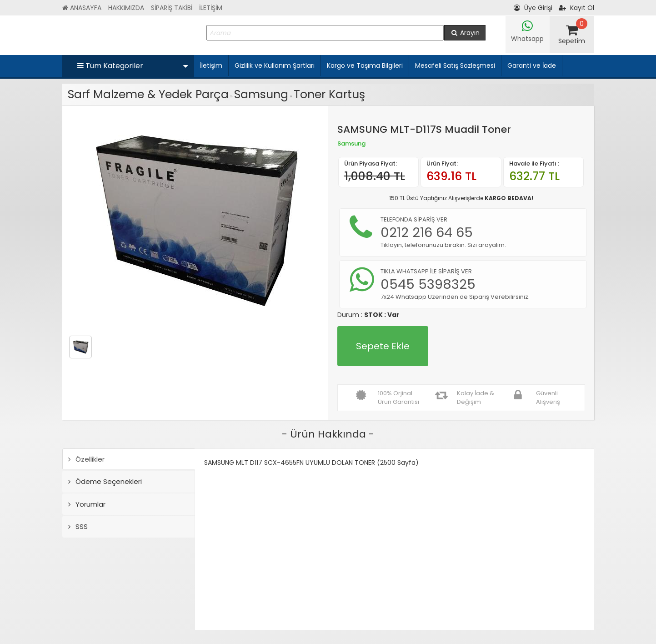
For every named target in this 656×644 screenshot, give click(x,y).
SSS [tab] (78, 526)
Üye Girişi (533, 8)
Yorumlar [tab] (87, 504)
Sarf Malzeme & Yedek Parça (148, 94)
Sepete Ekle (383, 346)
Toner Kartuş (329, 94)
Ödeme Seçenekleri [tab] (105, 481)
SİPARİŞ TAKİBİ (172, 8)
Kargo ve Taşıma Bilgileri (365, 65)
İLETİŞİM (211, 8)
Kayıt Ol (576, 8)
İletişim (211, 65)
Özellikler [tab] (86, 459)
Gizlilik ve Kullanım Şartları (275, 65)
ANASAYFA (82, 8)
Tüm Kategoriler (133, 66)
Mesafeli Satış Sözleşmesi (455, 65)
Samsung (261, 94)
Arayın (465, 33)
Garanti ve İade (532, 65)
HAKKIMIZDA (126, 8)
